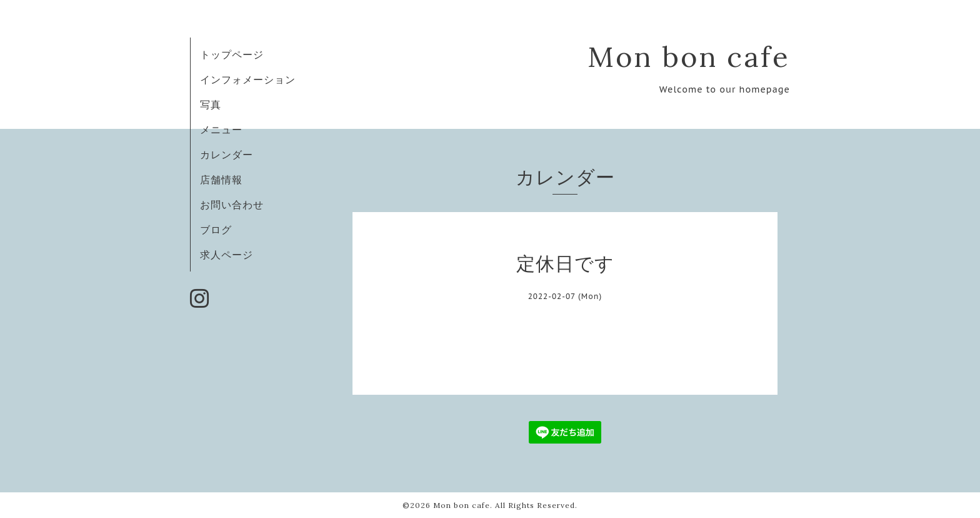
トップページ (232, 54)
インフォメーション (248, 79)
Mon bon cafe (689, 57)
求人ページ (227, 255)
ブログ (216, 230)
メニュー (221, 129)
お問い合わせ (232, 205)
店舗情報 (221, 180)
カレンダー (227, 155)
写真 (211, 104)
